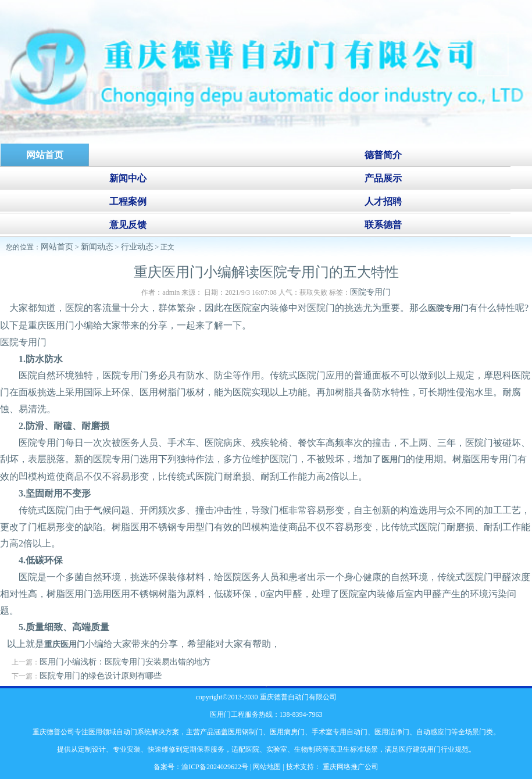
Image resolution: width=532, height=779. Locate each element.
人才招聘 (383, 201)
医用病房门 (287, 732)
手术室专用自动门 (340, 732)
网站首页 (57, 247)
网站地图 (267, 767)
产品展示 (383, 178)
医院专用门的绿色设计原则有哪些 (101, 676)
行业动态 (137, 247)
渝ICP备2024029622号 (215, 767)
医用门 (394, 460)
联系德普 (383, 225)
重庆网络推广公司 (350, 767)
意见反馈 (128, 225)
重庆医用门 (65, 644)
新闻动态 (97, 247)
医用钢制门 (245, 732)
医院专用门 (370, 292)
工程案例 (128, 201)
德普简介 (383, 155)
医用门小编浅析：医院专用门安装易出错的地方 (125, 662)
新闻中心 (128, 178)
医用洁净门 (392, 732)
